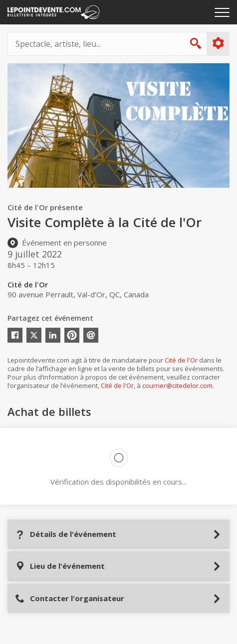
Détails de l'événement (66, 534)
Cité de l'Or (181, 360)
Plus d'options (218, 43)
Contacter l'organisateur (70, 598)
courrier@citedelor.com (177, 386)
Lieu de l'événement (60, 566)
